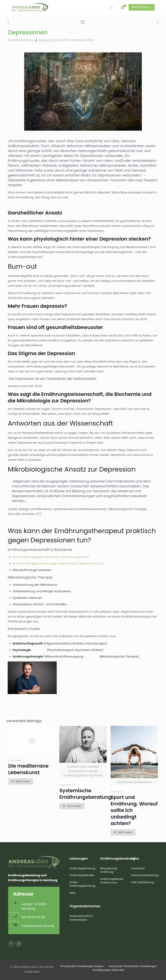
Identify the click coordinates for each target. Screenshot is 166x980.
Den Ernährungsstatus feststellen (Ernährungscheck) (51, 557)
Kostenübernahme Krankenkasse (81, 918)
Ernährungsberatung (82, 868)
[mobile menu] (111, 7)
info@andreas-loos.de (38, 926)
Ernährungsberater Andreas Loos (112, 881)
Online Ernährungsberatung (82, 884)
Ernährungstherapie (82, 875)
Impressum (138, 868)
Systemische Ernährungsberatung (85, 794)
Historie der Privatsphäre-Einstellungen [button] (133, 966)
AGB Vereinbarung (142, 882)
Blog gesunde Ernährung (109, 870)
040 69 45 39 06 (33, 917)
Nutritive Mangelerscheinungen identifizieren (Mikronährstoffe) (58, 563)
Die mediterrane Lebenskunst (28, 769)
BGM (72, 893)
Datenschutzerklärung (144, 875)
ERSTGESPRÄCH (142, 7)
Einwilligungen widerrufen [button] (109, 970)
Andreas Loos (48, 40)
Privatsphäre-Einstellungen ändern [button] (82, 966)
